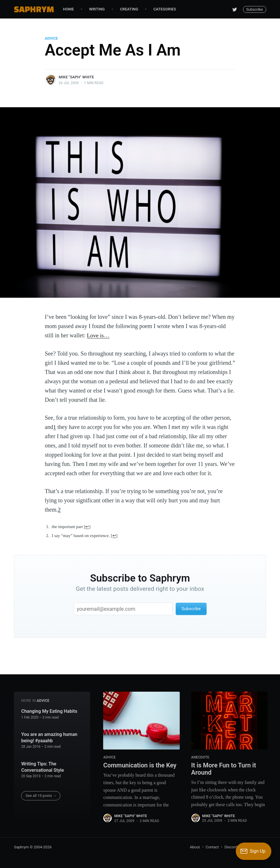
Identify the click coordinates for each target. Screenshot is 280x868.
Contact (212, 847)
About (195, 847)
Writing (97, 9)
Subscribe (254, 9)
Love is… (98, 335)
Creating (129, 9)
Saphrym (21, 847)
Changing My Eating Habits (49, 711)
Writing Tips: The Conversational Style (42, 767)
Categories (165, 9)
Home (68, 9)
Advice (51, 38)
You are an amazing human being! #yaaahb (49, 737)
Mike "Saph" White (76, 77)
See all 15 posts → (41, 795)
